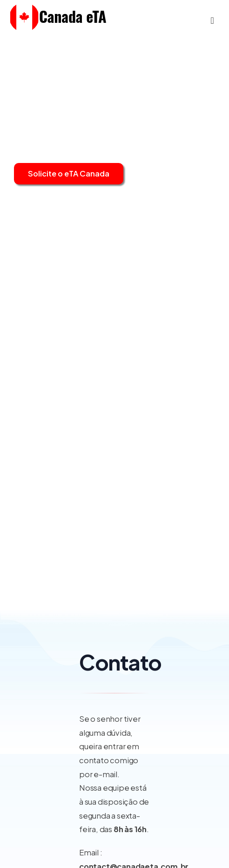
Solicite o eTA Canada (69, 173)
